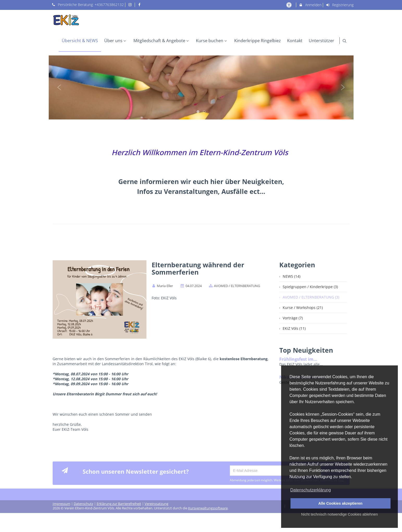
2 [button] (205, 112)
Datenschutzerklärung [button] (311, 490)
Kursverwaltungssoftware (208, 507)
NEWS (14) (292, 276)
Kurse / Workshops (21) (303, 308)
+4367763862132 (109, 5)
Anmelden (310, 5)
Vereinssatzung (156, 502)
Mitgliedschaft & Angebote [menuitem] (162, 41)
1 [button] (198, 112)
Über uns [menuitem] (116, 41)
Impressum (61, 502)
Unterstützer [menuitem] (321, 41)
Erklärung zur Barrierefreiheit (119, 502)
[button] (345, 41)
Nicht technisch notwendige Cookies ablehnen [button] (339, 514)
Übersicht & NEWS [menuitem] (80, 41)
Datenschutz (84, 502)
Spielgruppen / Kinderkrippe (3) (310, 287)
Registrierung (339, 5)
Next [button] (343, 87)
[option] (201, 87)
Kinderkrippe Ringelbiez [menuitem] (258, 41)
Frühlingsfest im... (298, 359)
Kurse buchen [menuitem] (212, 41)
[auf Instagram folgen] (131, 5)
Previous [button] (59, 87)
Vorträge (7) (293, 318)
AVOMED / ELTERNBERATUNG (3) (311, 297)
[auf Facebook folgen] (140, 5)
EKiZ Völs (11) (294, 328)
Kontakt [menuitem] (295, 41)
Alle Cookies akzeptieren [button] (341, 503)
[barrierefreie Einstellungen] (290, 5)
